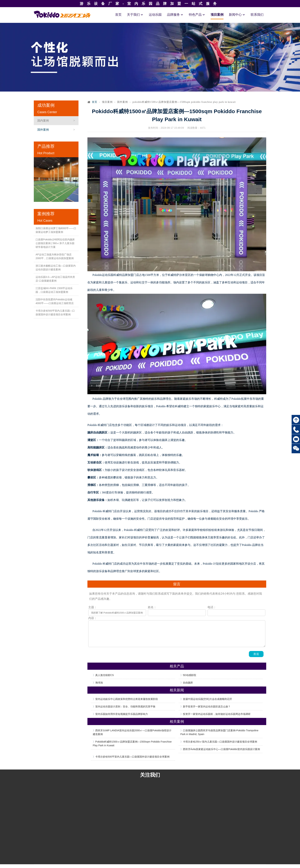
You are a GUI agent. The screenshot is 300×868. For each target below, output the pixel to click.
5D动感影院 (190, 675)
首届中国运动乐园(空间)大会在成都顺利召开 (207, 699)
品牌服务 (175, 15)
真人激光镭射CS (104, 675)
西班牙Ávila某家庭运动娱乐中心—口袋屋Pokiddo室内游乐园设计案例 (221, 749)
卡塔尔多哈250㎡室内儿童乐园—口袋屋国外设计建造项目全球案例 (220, 742)
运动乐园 (155, 15)
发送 (256, 654)
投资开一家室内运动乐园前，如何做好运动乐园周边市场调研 (217, 714)
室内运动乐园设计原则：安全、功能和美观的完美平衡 (125, 706)
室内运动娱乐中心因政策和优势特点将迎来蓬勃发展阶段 (127, 699)
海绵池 (99, 683)
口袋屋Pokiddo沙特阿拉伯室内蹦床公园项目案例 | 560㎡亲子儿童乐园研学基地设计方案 (55, 243)
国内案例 (43, 121)
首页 (118, 15)
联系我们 (257, 15)
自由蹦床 (188, 683)
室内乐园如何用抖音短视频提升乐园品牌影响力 (122, 714)
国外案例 (43, 130)
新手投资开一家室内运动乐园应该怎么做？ (207, 706)
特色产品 (197, 15)
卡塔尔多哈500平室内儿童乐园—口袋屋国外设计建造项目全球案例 (132, 757)
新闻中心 (237, 15)
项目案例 (217, 15)
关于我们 (135, 15)
